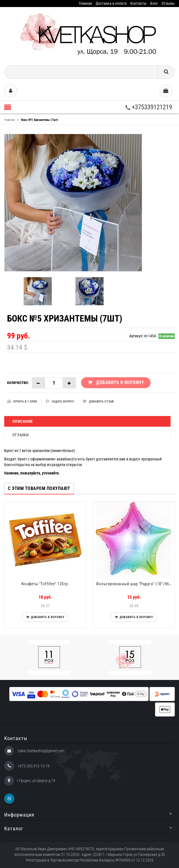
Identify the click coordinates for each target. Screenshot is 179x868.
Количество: (18, 383)
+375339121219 (149, 107)
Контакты (138, 3)
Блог (154, 3)
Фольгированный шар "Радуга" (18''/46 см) (135, 584)
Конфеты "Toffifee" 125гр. (45, 584)
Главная (85, 3)
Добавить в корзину (47, 617)
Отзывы (168, 3)
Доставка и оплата (111, 3)
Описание (23, 421)
